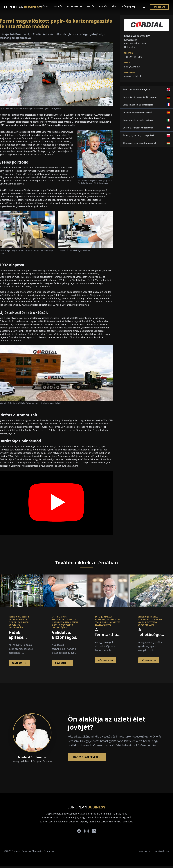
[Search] (144, 7)
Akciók (91, 7)
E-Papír (103, 7)
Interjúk (58, 7)
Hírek (115, 7)
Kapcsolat (159, 7)
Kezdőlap (43, 7)
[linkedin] (94, 831)
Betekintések (75, 7)
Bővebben (19, 663)
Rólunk (127, 7)
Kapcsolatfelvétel (87, 757)
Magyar (133, 7)
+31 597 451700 (133, 57)
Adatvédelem (162, 851)
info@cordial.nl (133, 67)
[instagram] (86, 831)
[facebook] (79, 831)
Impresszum (145, 851)
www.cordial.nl (132, 76)
